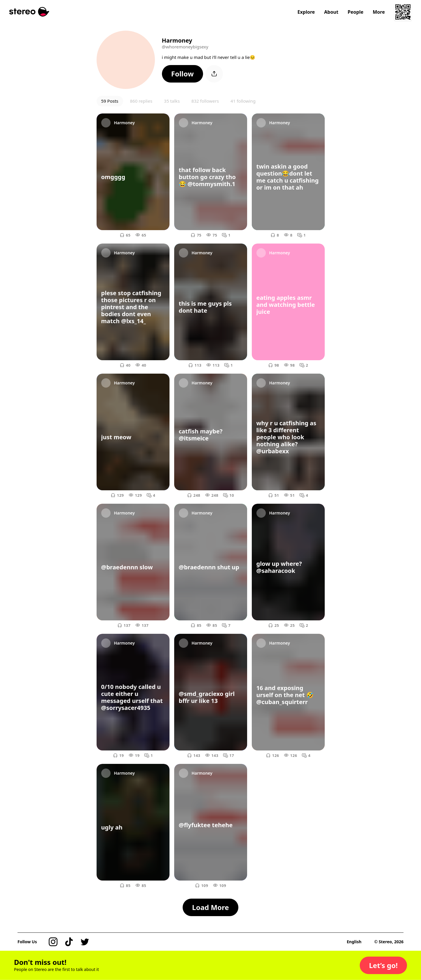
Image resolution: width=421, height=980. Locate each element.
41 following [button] (243, 101)
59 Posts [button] (110, 101)
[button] (183, 74)
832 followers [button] (205, 101)
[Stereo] (29, 12)
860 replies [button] (141, 101)
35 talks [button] (172, 101)
